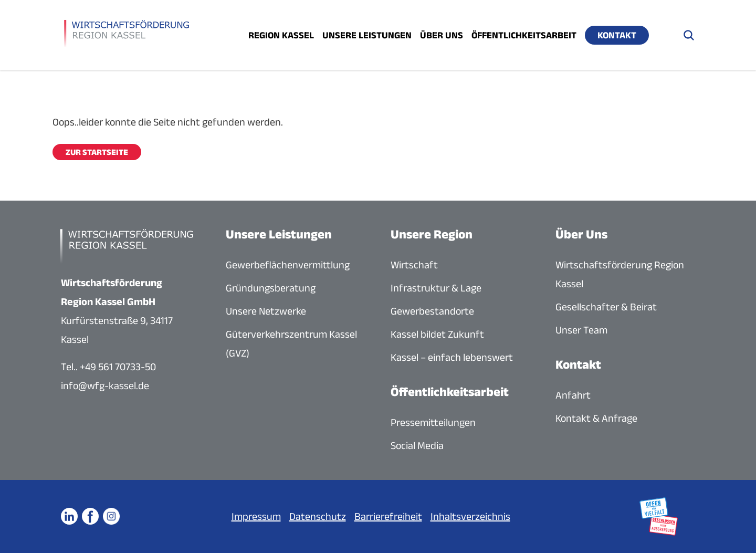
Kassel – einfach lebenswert (452, 357)
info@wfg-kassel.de (105, 385)
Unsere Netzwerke (266, 311)
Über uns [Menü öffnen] (442, 35)
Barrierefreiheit (388, 516)
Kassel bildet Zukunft (437, 334)
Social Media (417, 445)
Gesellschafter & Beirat (606, 307)
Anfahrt (573, 395)
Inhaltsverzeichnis (470, 516)
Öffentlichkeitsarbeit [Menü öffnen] (524, 35)
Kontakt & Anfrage (596, 418)
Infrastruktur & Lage (436, 288)
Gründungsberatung (271, 288)
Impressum (256, 516)
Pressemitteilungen (433, 422)
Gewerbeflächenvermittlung (288, 265)
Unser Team (581, 330)
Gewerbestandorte (432, 311)
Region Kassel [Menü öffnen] (281, 35)
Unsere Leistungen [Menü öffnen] (367, 35)
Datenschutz (318, 516)
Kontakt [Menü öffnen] (617, 35)
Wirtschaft (414, 265)
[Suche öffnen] (689, 35)
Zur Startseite (97, 152)
